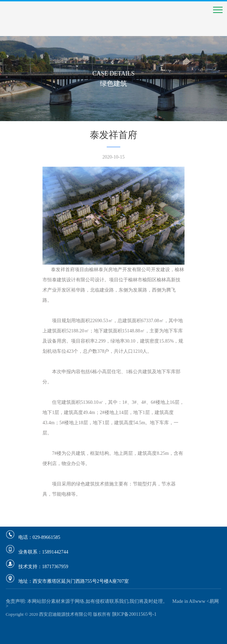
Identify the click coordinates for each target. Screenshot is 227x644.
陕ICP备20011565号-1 (134, 614)
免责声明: (16, 601)
